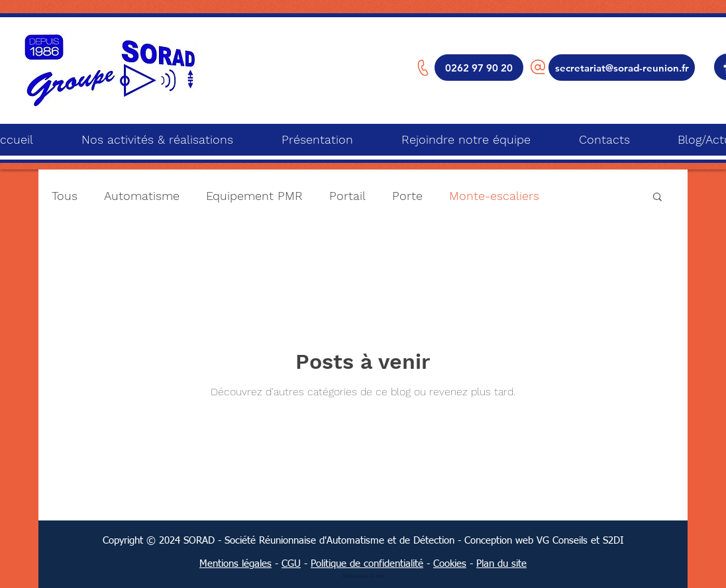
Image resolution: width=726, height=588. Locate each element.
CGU (291, 564)
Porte (407, 196)
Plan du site (501, 564)
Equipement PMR (254, 196)
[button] (657, 198)
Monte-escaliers (494, 196)
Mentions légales (235, 564)
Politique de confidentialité (367, 564)
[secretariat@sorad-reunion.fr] (622, 68)
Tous (65, 196)
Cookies (450, 564)
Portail (347, 196)
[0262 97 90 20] (479, 68)
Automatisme (142, 196)
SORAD (199, 541)
